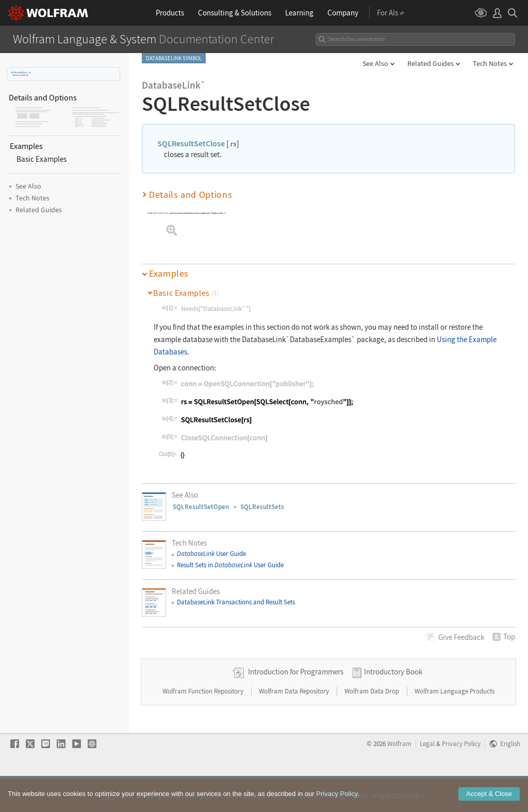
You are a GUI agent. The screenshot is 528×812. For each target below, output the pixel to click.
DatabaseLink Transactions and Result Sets (236, 602)
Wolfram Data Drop (373, 724)
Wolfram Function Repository (204, 724)
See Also (375, 63)
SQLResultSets (262, 507)
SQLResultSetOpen (201, 507)
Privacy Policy (461, 776)
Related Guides (431, 63)
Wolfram (399, 776)
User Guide (211, 554)
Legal (427, 776)
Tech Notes (490, 63)
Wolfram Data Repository (295, 724)
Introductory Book (393, 704)
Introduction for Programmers (296, 704)
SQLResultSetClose (19, 72)
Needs (207, 214)
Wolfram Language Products (455, 724)
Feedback (461, 637)
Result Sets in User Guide (230, 565)
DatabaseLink (193, 214)
